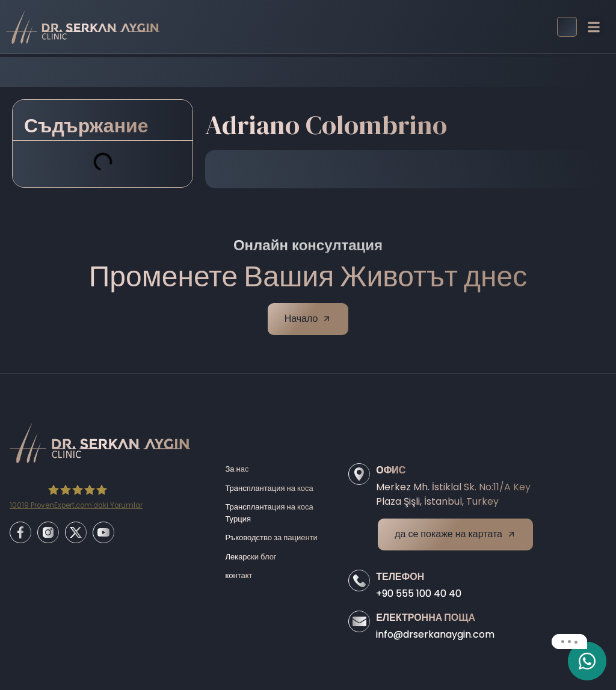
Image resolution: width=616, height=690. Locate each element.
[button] (594, 27)
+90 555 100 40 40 (419, 593)
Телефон (400, 577)
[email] (587, 661)
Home (216, 72)
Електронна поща (426, 618)
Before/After (269, 72)
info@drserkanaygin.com (435, 634)
